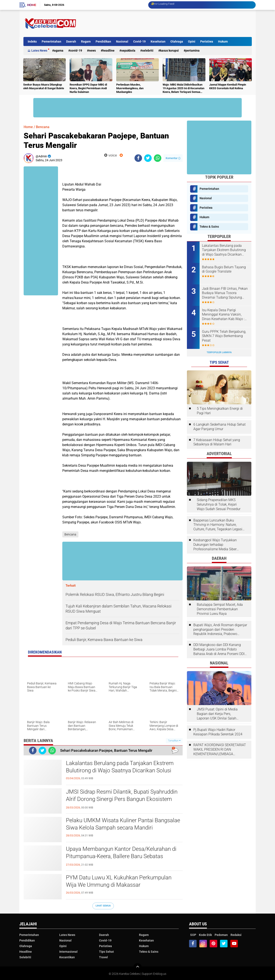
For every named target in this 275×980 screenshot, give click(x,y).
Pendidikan (103, 41)
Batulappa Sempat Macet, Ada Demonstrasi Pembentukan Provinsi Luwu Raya (220, 609)
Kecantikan (67, 957)
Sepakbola (128, 51)
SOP (193, 935)
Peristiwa (207, 41)
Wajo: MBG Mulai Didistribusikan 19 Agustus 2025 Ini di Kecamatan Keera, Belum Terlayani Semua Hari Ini (183, 88)
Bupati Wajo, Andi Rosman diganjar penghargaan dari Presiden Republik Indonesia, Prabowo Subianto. (220, 630)
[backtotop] (137, 968)
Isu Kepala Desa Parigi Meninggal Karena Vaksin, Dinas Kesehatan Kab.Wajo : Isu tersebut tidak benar (223, 315)
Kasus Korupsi (169, 51)
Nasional (122, 41)
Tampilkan (174, 741)
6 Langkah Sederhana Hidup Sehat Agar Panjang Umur (219, 427)
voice (111, 155)
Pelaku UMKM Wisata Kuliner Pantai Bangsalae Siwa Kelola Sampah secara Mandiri (123, 824)
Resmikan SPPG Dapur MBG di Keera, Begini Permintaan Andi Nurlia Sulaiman (88, 88)
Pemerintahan (51, 41)
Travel (103, 957)
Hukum (223, 41)
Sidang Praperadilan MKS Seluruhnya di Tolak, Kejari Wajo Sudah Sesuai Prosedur (219, 504)
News (92, 51)
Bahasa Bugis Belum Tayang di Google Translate (224, 269)
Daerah (71, 41)
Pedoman (221, 935)
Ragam (86, 41)
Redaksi (236, 935)
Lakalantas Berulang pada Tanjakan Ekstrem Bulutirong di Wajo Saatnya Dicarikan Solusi (120, 767)
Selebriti (148, 51)
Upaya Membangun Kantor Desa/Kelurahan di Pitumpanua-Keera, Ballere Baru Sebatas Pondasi (121, 856)
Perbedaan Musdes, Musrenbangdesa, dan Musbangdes (130, 88)
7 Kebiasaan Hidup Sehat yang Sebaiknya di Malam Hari (217, 442)
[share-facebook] (138, 158)
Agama (59, 51)
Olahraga (177, 41)
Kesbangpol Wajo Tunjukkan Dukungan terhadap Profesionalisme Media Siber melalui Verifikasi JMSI (215, 545)
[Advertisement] (174, 23)
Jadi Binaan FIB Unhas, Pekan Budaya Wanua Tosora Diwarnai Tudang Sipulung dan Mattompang (225, 293)
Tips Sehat (106, 952)
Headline (108, 51)
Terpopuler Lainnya (219, 352)
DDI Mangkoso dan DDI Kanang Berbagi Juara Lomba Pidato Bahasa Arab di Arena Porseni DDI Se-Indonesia (219, 649)
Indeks (32, 41)
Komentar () (173, 158)
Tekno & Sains (209, 227)
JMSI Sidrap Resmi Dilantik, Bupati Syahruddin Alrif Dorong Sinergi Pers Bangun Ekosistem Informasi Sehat (122, 799)
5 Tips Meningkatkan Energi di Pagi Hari (220, 411)
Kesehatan (158, 41)
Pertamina (192, 51)
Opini (192, 41)
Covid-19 (139, 41)
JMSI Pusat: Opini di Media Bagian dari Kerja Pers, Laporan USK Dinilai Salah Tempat (217, 714)
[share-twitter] (148, 158)
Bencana (43, 127)
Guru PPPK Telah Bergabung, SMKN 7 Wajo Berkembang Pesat (224, 336)
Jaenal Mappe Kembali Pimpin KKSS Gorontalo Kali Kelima (228, 86)
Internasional (68, 952)
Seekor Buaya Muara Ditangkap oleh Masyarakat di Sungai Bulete (44, 86)
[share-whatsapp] (158, 158)
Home (32, 5)
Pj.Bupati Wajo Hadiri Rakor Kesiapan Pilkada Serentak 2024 (218, 732)
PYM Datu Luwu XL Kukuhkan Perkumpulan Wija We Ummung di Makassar (119, 881)
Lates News (39, 51)
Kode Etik (205, 935)
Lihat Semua (103, 906)
